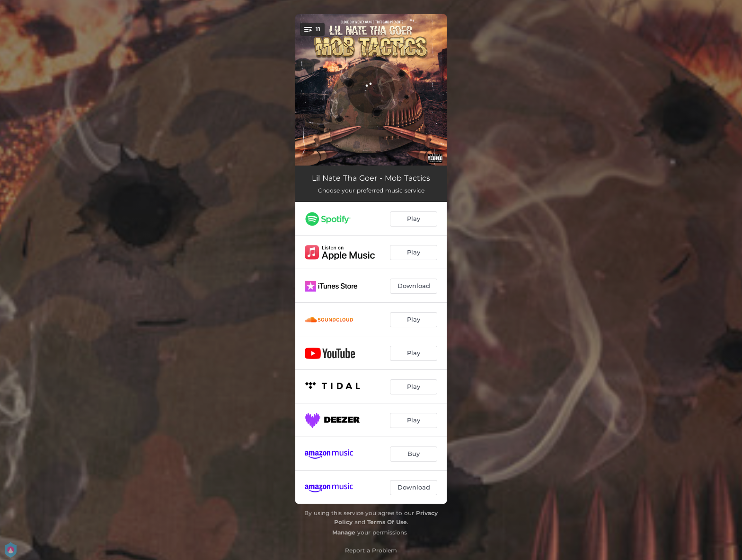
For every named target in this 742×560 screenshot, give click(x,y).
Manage (344, 532)
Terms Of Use (387, 522)
